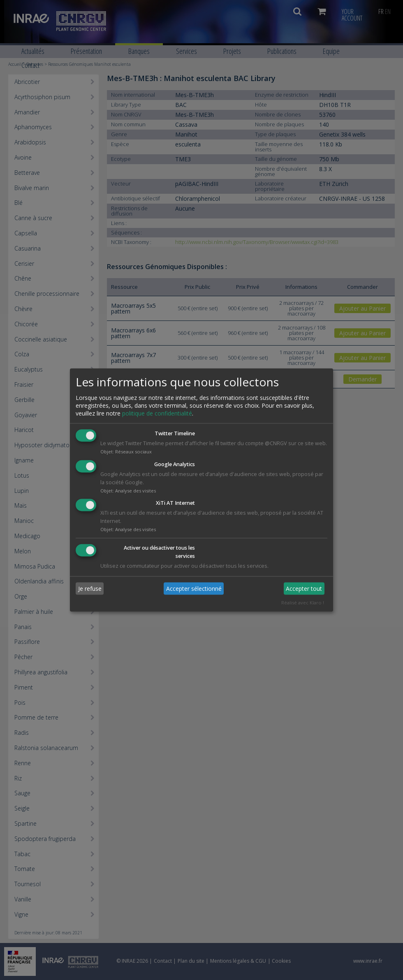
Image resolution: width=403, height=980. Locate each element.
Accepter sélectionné (194, 589)
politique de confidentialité (157, 413)
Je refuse (90, 589)
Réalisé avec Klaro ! (303, 603)
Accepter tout (304, 589)
